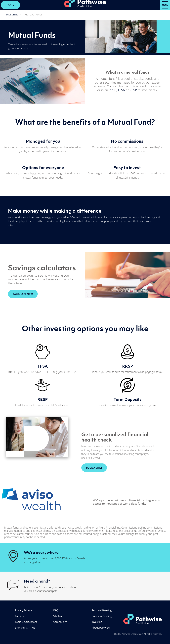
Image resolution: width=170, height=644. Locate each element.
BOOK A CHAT (94, 468)
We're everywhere (41, 552)
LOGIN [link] (10, 5)
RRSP (112, 90)
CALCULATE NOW (20, 294)
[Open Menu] (165, 5)
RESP (133, 90)
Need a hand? (37, 581)
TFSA (121, 90)
